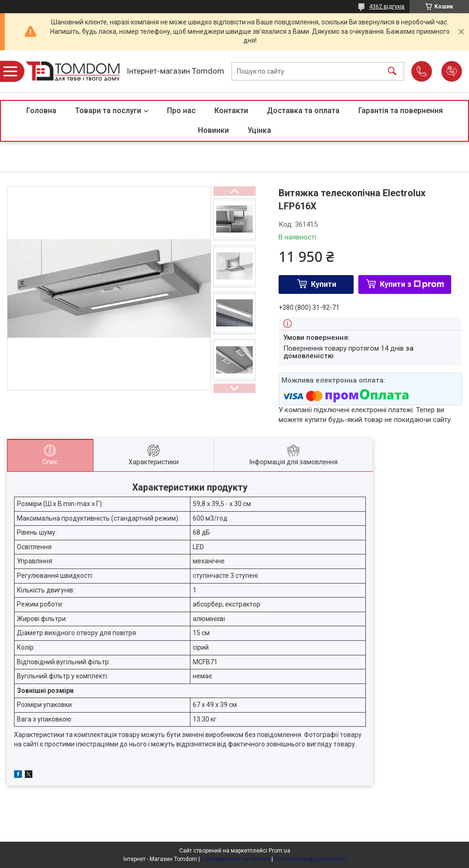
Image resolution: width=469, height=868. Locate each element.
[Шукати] (392, 72)
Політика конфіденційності (310, 859)
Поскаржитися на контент (236, 859)
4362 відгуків (387, 7)
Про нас (181, 111)
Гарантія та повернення (401, 111)
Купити (324, 284)
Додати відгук (452, 71)
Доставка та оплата (303, 111)
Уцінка (259, 130)
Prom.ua (280, 851)
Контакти (231, 111)
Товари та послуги (108, 111)
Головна (41, 111)
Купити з (412, 284)
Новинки (213, 130)
